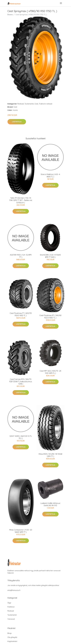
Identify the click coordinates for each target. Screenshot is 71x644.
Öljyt (9, 603)
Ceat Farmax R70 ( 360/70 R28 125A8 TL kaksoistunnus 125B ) (21, 382)
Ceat (36, 104)
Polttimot (11, 607)
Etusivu (10, 15)
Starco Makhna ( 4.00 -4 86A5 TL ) (50, 175)
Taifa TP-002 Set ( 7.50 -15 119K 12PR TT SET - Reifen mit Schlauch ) (21, 200)
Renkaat (21, 104)
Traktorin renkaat (46, 104)
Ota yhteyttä (12, 637)
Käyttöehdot (12, 641)
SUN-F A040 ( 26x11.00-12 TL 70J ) (21, 437)
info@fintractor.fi (14, 590)
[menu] (61, 3)
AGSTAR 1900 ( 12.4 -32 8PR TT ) (21, 256)
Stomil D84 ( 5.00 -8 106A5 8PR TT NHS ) (50, 256)
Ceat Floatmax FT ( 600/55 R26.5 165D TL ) (21, 314)
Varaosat (11, 619)
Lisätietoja (17, 122)
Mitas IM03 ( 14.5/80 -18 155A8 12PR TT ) (50, 455)
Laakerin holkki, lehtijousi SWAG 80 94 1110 (50, 504)
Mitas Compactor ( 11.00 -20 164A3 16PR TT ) (21, 531)
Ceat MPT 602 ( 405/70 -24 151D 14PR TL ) (50, 372)
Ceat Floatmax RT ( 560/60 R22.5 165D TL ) (50, 317)
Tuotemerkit (29, 104)
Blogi (9, 633)
